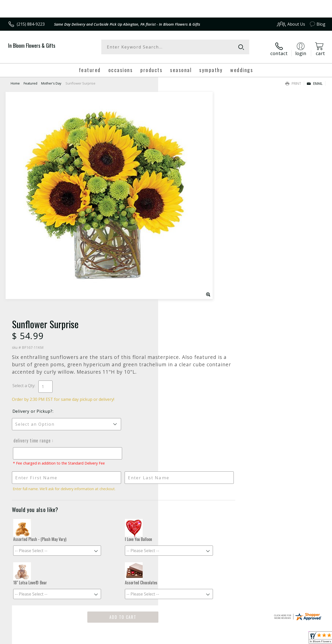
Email (315, 80)
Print (293, 80)
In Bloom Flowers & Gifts (32, 45)
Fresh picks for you (166, 458)
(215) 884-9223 (31, 24)
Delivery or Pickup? (187, 188)
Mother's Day (51, 80)
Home (15, 80)
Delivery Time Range (186, 217)
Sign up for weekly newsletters (166, 489)
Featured (30, 80)
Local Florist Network (280, 639)
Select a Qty (178, 162)
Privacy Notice (244, 639)
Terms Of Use (214, 639)
